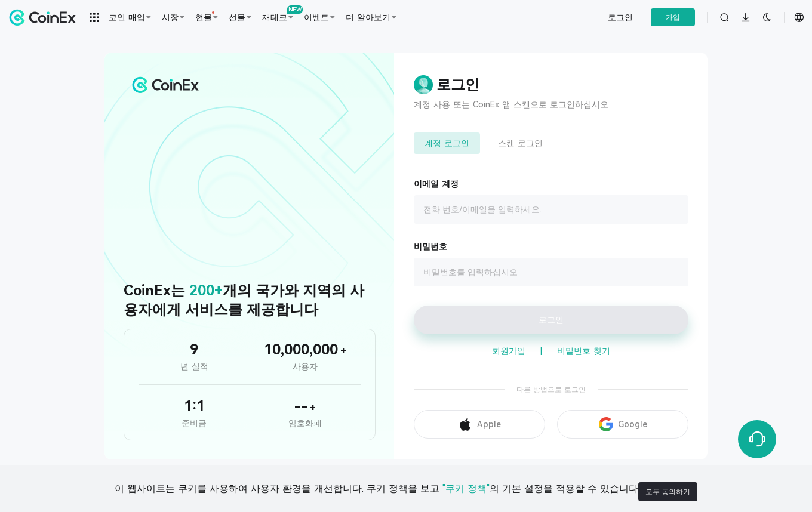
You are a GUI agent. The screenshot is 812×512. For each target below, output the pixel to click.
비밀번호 (430, 246)
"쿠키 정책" (456, 491)
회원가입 (509, 351)
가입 (673, 17)
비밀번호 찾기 (584, 351)
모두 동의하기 (677, 492)
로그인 (620, 17)
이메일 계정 (436, 184)
